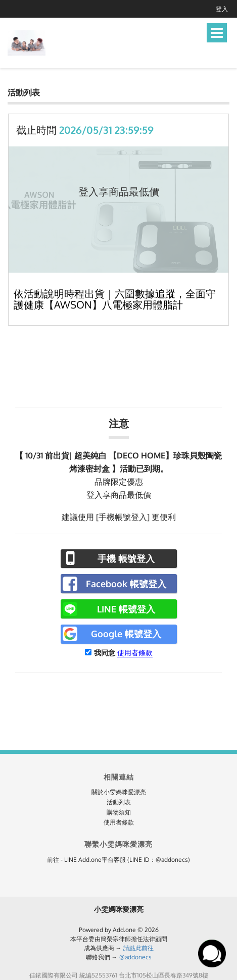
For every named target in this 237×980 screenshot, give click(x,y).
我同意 (105, 653)
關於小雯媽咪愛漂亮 (119, 792)
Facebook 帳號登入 (126, 584)
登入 (222, 9)
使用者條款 (135, 653)
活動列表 (119, 802)
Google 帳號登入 (126, 634)
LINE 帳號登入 (126, 609)
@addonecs (135, 957)
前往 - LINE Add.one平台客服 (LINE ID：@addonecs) (118, 860)
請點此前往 (138, 948)
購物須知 (119, 812)
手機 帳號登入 (126, 558)
